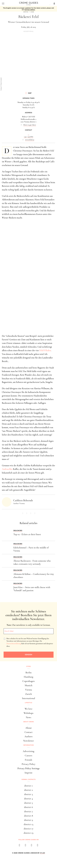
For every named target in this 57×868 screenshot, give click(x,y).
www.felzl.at (30, 140)
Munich (29, 685)
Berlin (28, 673)
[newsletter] (38, 846)
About (28, 728)
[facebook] (19, 846)
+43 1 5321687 (28, 137)
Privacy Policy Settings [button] (28, 768)
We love (28, 709)
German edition (30, 10)
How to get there (30, 125)
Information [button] (28, 745)
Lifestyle (29, 703)
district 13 (29, 824)
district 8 (28, 816)
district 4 (28, 799)
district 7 (29, 811)
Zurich (29, 694)
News (28, 717)
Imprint (28, 773)
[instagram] (26, 846)
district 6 (28, 807)
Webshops (28, 713)
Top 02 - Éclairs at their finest (27, 534)
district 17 (28, 829)
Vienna (28, 690)
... (28, 134)
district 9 (28, 820)
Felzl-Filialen (45, 350)
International (28, 698)
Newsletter (29, 741)
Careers (28, 756)
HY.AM (42, 853)
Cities (29, 666)
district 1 (29, 786)
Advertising (28, 751)
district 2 (28, 790)
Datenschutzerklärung (14, 644)
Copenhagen (28, 681)
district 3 (28, 794)
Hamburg (28, 677)
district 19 (29, 833)
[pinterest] (32, 846)
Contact (28, 732)
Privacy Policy (28, 764)
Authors (29, 736)
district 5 (28, 803)
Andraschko (7, 469)
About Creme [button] (28, 722)
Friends (29, 760)
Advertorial (28, 31)
